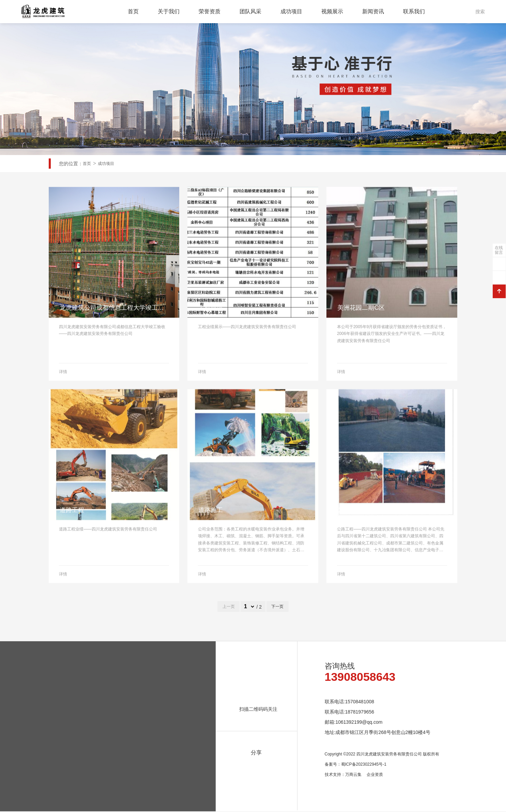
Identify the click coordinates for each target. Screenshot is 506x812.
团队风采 (250, 11)
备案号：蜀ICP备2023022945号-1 (356, 765)
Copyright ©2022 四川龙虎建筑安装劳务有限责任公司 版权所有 (382, 755)
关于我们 (169, 11)
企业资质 (375, 775)
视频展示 (332, 11)
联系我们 (414, 11)
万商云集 (353, 775)
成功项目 (291, 11)
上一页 (229, 607)
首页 (133, 11)
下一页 (277, 607)
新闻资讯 (373, 11)
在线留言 (499, 250)
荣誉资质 (210, 11)
